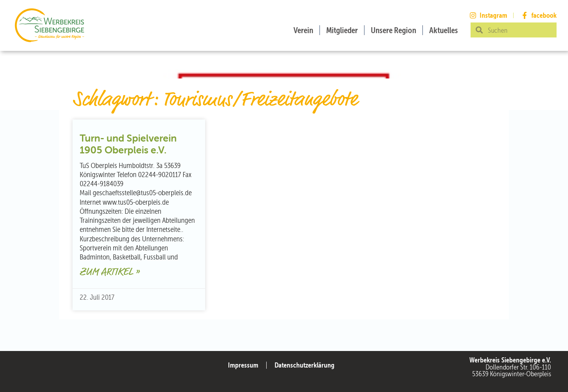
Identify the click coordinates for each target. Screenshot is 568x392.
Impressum (243, 365)
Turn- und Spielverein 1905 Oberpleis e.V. (128, 144)
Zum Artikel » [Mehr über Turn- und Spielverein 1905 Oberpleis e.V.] (110, 272)
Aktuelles (444, 30)
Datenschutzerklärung (305, 365)
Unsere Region (393, 30)
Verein (303, 30)
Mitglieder (342, 30)
